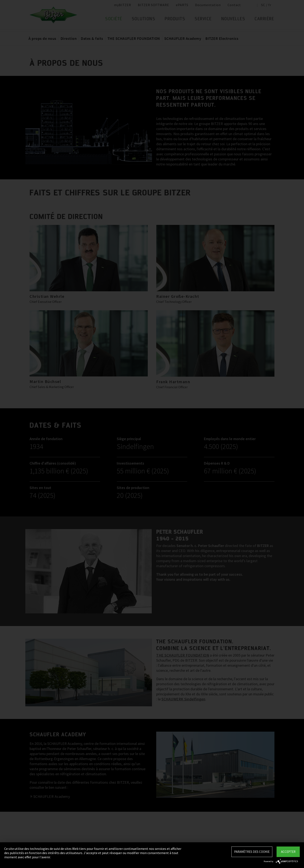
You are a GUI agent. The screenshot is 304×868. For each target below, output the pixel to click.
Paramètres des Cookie (252, 852)
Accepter (288, 852)
